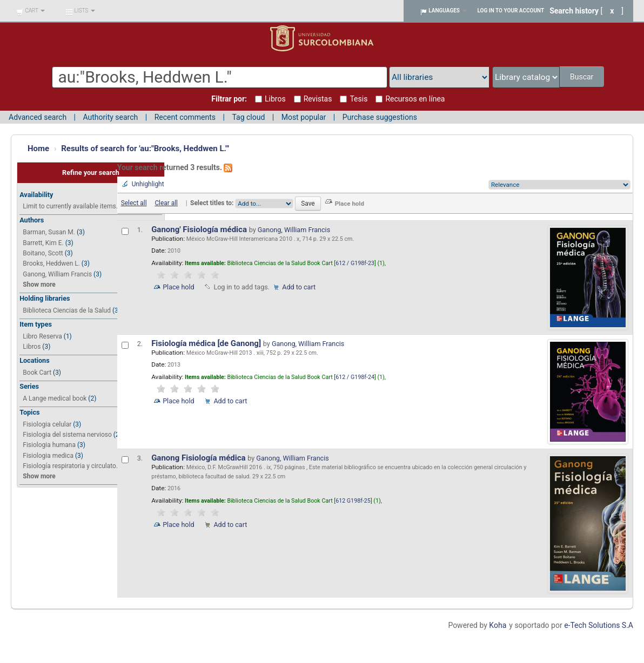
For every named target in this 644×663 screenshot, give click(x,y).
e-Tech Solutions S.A (599, 625)
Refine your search (91, 172)
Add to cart (299, 287)
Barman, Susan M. (49, 232)
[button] (31, 11)
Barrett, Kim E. (43, 243)
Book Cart (37, 373)
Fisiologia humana (49, 445)
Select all (134, 203)
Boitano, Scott (43, 253)
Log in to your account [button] (511, 11)
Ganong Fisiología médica (199, 458)
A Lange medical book (55, 398)
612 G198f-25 (353, 501)
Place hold (179, 287)
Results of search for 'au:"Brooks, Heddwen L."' (145, 148)
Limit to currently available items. (70, 206)
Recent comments (185, 117)
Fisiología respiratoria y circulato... (72, 466)
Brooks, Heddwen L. (51, 263)
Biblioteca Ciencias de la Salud (67, 310)
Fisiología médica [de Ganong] (207, 343)
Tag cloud (248, 117)
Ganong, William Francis (57, 274)
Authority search (110, 117)
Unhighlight (148, 184)
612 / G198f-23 (355, 263)
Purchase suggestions (380, 117)
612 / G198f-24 (355, 377)
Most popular (304, 117)
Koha (498, 625)
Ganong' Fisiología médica (200, 229)
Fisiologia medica (48, 456)
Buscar (583, 77)
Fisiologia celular (47, 424)
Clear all (166, 203)
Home (38, 148)
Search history (574, 11)
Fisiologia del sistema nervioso (67, 435)
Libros (32, 347)
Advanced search (38, 117)
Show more (39, 285)
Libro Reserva (42, 336)
